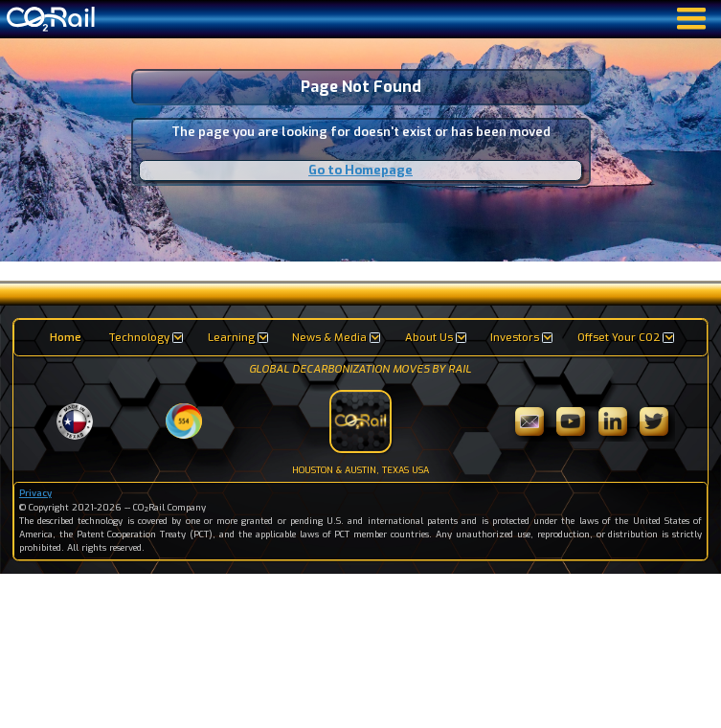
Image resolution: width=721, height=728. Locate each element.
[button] (144, 338)
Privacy (35, 493)
